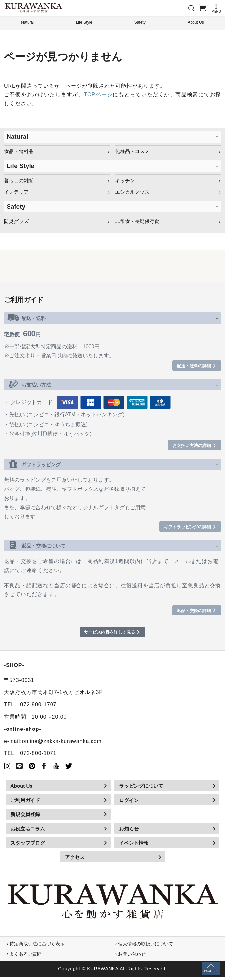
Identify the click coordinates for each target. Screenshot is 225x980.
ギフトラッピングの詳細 (183, 528)
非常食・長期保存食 (137, 221)
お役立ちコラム (28, 832)
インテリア (16, 192)
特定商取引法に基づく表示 (37, 947)
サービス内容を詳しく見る (109, 635)
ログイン (129, 803)
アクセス (75, 860)
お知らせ (129, 832)
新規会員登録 (25, 818)
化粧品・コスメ (132, 151)
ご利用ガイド (25, 803)
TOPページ (98, 95)
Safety (140, 23)
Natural (17, 137)
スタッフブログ (28, 846)
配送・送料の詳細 (190, 366)
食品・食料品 (19, 151)
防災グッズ (16, 221)
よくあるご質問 (26, 957)
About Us (21, 789)
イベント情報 (134, 846)
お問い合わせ (132, 957)
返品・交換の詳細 (190, 613)
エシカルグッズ (132, 192)
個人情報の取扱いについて (146, 947)
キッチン (125, 180)
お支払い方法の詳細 (187, 446)
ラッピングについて (141, 789)
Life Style (84, 23)
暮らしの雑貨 (19, 180)
